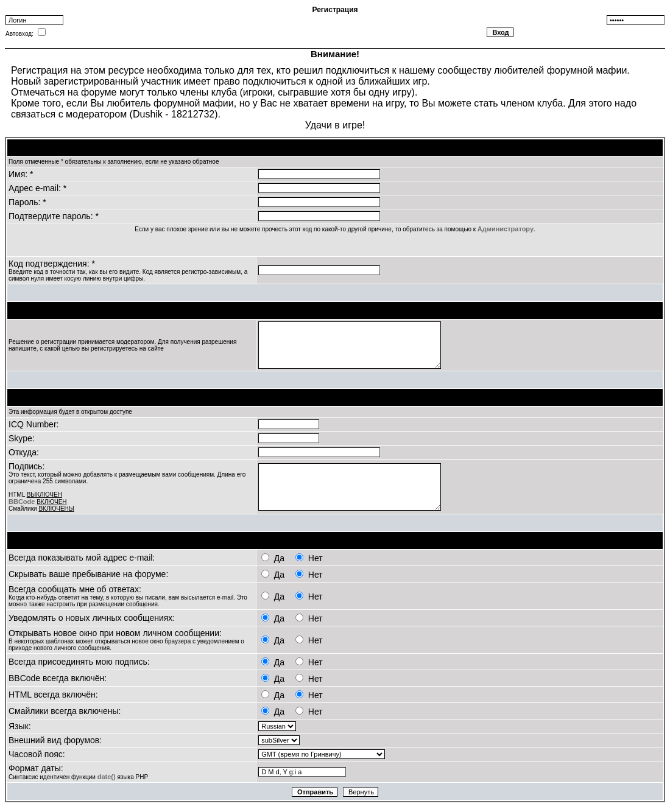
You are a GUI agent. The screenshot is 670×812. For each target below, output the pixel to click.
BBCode (22, 502)
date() (107, 777)
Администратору (506, 229)
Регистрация (335, 10)
